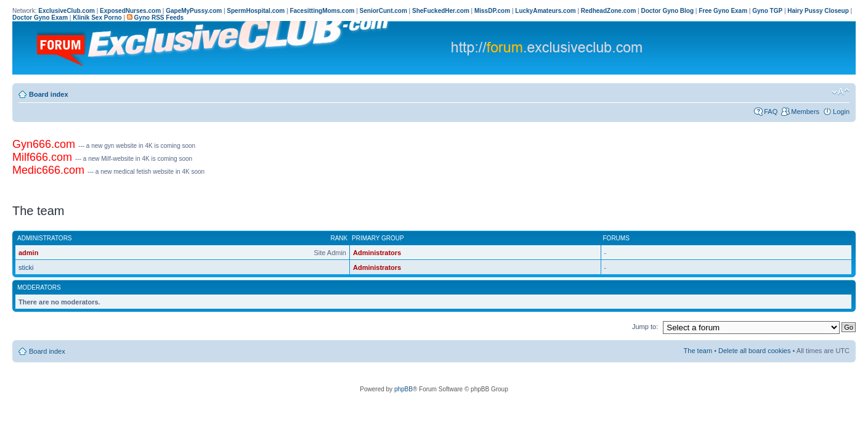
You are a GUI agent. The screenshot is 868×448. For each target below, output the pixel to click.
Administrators (377, 253)
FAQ (771, 112)
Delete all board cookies (754, 351)
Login (841, 112)
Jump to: (645, 327)
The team (698, 351)
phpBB (404, 389)
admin (28, 253)
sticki (26, 267)
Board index (49, 94)
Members (805, 112)
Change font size (841, 92)
